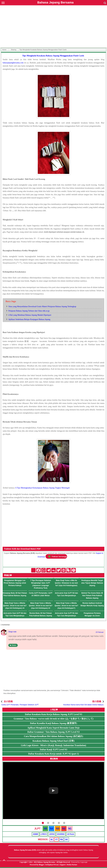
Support (63, 865)
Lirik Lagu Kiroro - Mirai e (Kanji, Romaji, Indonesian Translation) (53, 745)
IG (52, 839)
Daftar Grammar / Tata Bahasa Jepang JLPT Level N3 (53, 732)
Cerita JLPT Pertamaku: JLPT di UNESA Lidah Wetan (41, 594)
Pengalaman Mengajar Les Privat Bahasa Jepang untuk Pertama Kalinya (15, 583)
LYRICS (44, 834)
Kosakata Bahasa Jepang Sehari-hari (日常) (53, 741)
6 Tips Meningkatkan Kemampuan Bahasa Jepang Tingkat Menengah (43, 488)
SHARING (61, 834)
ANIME (35, 834)
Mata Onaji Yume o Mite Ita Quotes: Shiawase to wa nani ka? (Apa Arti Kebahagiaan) (66, 583)
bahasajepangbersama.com (13, 63)
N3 (58, 829)
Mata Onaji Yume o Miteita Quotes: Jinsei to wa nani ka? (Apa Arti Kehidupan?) (66, 606)
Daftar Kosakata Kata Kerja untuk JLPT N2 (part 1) (54, 754)
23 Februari (100, 632)
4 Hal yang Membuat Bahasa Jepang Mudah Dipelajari (30, 315)
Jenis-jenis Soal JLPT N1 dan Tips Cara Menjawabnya (66, 614)
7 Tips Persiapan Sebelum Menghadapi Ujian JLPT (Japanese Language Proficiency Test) (41, 584)
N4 (51, 829)
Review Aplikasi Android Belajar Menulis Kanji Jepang (92, 604)
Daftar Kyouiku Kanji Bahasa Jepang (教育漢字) (53, 723)
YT (56, 839)
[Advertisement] (53, 27)
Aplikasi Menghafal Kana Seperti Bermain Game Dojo (53, 728)
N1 (70, 829)
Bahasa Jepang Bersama (55, 2)
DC (67, 839)
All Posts (71, 834)
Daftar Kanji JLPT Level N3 (53, 750)
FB (62, 839)
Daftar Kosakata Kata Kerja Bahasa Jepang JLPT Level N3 (53, 714)
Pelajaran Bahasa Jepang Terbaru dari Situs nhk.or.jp (29, 311)
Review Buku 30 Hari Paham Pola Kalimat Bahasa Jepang (41, 614)
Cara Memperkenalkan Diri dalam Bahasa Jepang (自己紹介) (53, 736)
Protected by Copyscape (79, 862)
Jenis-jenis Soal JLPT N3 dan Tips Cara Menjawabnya (66, 594)
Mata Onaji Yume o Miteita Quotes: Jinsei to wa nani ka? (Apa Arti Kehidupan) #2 (41, 606)
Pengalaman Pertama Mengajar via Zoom (92, 614)
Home (4, 50)
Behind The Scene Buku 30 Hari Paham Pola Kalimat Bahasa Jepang (92, 596)
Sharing (14, 50)
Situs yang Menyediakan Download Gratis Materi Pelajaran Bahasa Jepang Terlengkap (42, 307)
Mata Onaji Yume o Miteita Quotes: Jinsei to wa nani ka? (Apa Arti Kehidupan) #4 (15, 606)
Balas (14, 645)
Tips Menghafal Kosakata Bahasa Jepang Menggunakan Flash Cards (53, 56)
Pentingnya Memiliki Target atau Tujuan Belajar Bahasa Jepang (92, 583)
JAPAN (52, 834)
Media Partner (72, 865)
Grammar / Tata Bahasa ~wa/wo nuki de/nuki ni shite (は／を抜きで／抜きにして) (53, 719)
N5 (45, 829)
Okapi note (12, 632)
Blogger (42, 865)
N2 (64, 829)
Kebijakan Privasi (52, 865)
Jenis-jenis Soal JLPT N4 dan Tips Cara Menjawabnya (15, 614)
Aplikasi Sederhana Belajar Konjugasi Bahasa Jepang (29, 319)
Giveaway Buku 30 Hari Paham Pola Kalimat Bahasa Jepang (15, 594)
